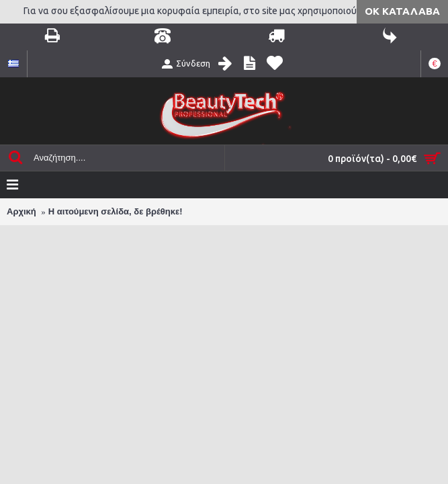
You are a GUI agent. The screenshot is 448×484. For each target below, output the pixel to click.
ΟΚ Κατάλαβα (402, 11)
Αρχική (21, 211)
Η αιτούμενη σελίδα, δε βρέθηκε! (116, 211)
